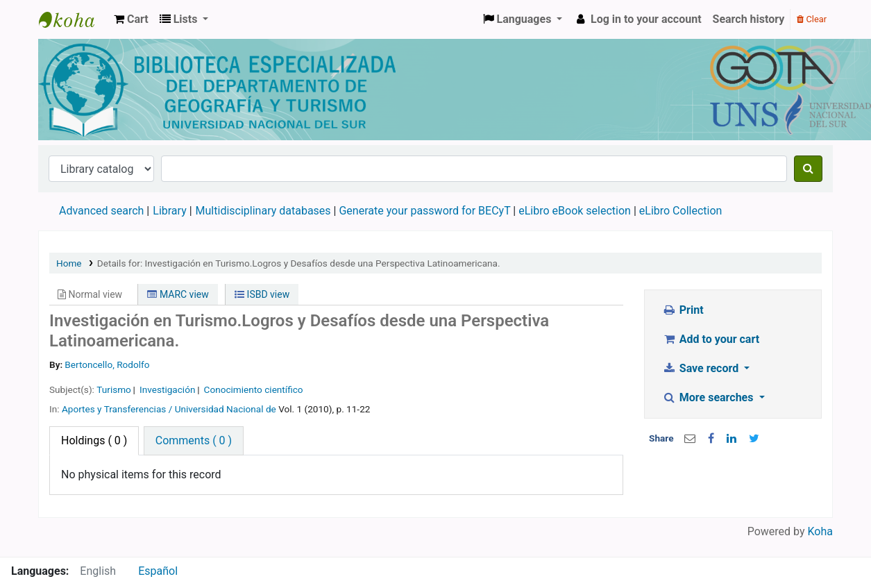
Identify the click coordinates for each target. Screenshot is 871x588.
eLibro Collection (681, 211)
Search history (749, 19)
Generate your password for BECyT (424, 211)
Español (158, 571)
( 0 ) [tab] (94, 440)
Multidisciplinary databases (265, 211)
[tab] (194, 441)
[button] (131, 19)
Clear (812, 19)
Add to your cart (711, 339)
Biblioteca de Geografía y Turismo (74, 19)
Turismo (114, 389)
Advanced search (101, 211)
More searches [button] (709, 397)
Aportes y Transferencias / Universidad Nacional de (169, 409)
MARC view (178, 294)
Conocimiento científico (254, 389)
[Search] (808, 169)
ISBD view (262, 294)
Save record (702, 368)
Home (69, 263)
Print (683, 310)
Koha (820, 531)
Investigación (167, 389)
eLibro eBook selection (576, 211)
